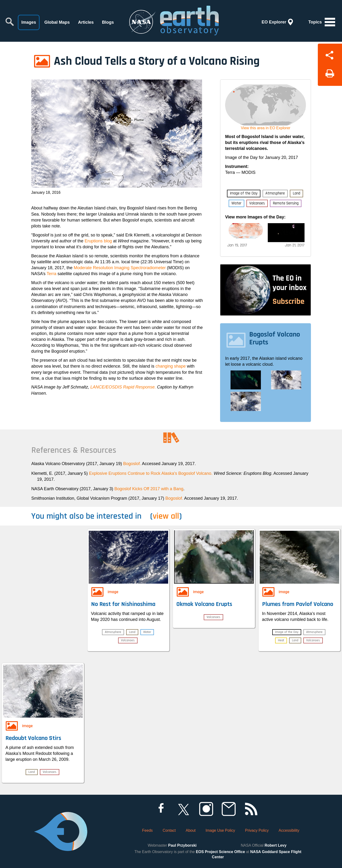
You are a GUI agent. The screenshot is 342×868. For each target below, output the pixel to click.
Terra (52, 274)
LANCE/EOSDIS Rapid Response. (123, 387)
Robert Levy (275, 845)
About (191, 830)
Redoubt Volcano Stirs (33, 738)
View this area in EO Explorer (266, 128)
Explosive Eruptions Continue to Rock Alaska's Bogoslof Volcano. (151, 473)
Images (29, 22)
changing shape (171, 366)
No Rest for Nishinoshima (123, 604)
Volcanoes (257, 203)
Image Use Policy (220, 830)
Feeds (147, 830)
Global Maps (57, 22)
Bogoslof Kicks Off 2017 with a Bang (149, 489)
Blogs (108, 22)
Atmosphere (275, 193)
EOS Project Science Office (220, 852)
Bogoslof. (132, 464)
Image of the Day (244, 193)
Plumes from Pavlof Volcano (298, 604)
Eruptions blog (98, 241)
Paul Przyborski (182, 845)
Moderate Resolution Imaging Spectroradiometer (120, 268)
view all (166, 516)
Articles (86, 22)
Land (296, 193)
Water (236, 203)
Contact (169, 830)
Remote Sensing (286, 203)
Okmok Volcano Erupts (204, 604)
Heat (281, 640)
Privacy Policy (257, 830)
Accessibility (289, 830)
